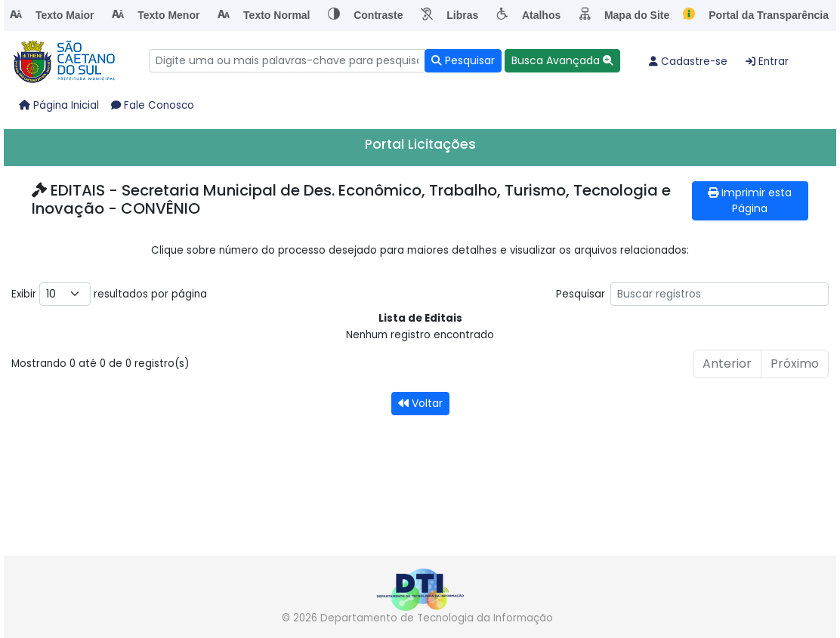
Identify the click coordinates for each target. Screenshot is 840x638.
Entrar (767, 62)
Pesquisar (692, 294)
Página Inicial (59, 105)
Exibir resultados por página (109, 294)
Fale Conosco (153, 105)
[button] (562, 61)
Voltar (420, 403)
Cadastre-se (688, 62)
